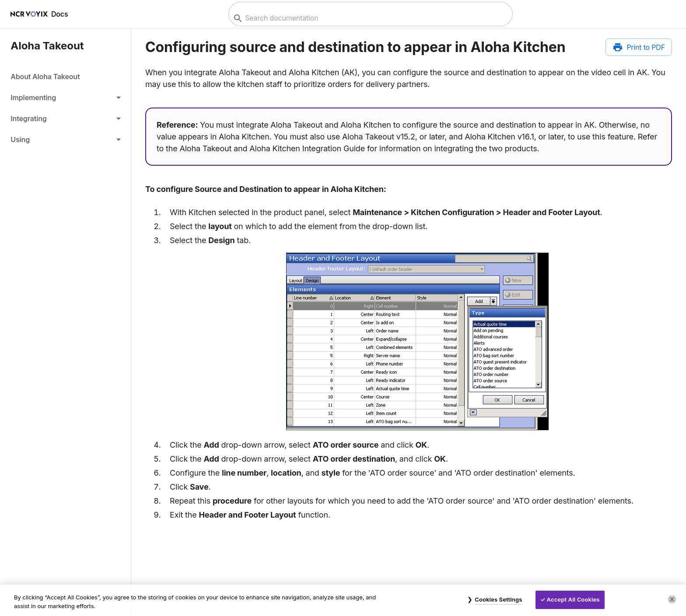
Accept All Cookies (573, 599)
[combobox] (369, 18)
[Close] (672, 599)
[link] (65, 77)
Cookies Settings (498, 599)
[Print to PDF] (639, 47)
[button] (65, 97)
